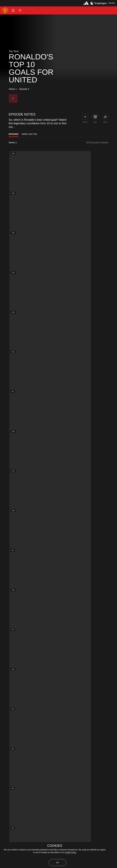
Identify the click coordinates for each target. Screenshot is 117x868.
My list (85, 122)
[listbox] (20, 143)
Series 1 (13, 143)
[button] (13, 10)
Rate (95, 122)
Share (105, 122)
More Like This (29, 134)
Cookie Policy (70, 852)
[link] (105, 117)
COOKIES (55, 846)
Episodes (14, 134)
